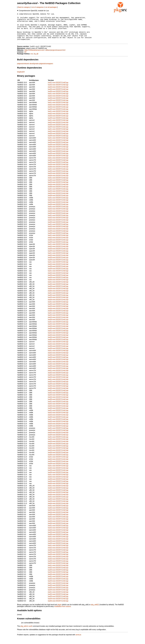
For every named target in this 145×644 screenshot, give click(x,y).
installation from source (62, 613)
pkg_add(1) (95, 611)
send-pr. (79, 641)
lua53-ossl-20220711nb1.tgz (58, 105)
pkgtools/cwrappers (46, 70)
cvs (32, 60)
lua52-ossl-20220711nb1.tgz (58, 103)
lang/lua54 (21, 79)
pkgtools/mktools (23, 70)
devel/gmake (34, 70)
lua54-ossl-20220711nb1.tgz (58, 107)
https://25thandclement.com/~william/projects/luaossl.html (45, 57)
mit (25, 59)
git (37, 60)
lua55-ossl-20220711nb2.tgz (58, 98)
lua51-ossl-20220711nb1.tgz (58, 100)
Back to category (24, 7)
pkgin (59, 611)
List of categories (37, 7)
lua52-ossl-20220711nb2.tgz (58, 91)
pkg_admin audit (26, 633)
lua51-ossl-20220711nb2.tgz (58, 89)
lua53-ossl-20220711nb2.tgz (58, 94)
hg (35, 60)
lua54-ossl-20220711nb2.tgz (58, 96)
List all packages (51, 7)
